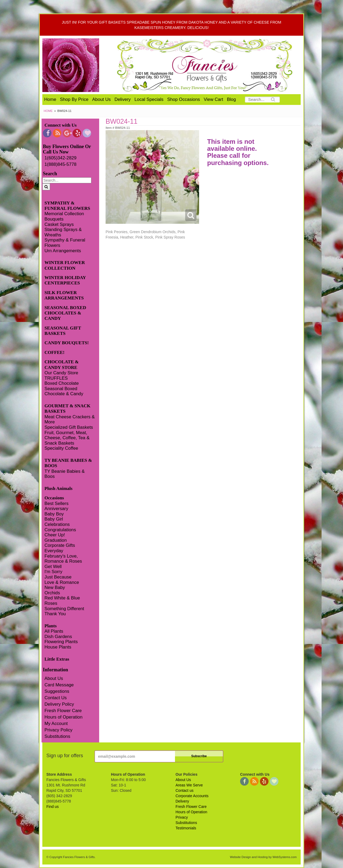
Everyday (54, 551)
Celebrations (57, 524)
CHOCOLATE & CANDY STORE (62, 365)
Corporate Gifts (60, 545)
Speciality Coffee (61, 448)
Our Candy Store (61, 373)
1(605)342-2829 (60, 158)
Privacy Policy (58, 730)
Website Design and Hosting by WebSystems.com (263, 857)
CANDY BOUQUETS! (67, 343)
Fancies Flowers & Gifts (206, 65)
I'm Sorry (53, 572)
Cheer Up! (55, 535)
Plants (51, 626)
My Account (56, 724)
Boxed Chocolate (62, 383)
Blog (232, 99)
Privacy (182, 817)
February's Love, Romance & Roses (63, 559)
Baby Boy (54, 514)
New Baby (55, 587)
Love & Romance (62, 582)
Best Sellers (57, 503)
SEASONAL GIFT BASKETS (63, 331)
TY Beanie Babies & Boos (65, 474)
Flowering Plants (61, 642)
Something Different (64, 609)
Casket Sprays (59, 224)
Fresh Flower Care (63, 711)
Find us (53, 807)
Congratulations (60, 530)
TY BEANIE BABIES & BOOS (68, 463)
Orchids (52, 593)
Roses (51, 603)
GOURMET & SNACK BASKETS (68, 409)
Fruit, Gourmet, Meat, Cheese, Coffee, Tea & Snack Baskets (67, 438)
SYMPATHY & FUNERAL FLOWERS (67, 206)
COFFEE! (55, 352)
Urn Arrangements (63, 251)
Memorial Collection (64, 214)
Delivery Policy (59, 704)
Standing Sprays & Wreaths (63, 232)
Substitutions (57, 736)
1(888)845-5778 (60, 164)
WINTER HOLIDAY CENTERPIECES (65, 280)
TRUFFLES (56, 378)
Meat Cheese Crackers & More (70, 420)
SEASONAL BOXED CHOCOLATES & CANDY (65, 313)
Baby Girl (54, 519)
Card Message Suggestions (59, 688)
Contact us (184, 790)
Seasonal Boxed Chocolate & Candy (64, 391)
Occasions (54, 498)
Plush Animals (58, 488)
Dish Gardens (58, 637)
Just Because (58, 577)
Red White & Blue (62, 598)
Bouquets (54, 219)
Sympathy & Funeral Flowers (65, 243)
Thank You (55, 614)
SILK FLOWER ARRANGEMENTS (64, 295)
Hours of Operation (64, 717)
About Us (101, 99)
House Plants (58, 647)
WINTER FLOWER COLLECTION (65, 265)
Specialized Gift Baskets (69, 427)
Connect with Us (61, 125)
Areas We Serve (189, 785)
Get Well (53, 567)
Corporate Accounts (192, 796)
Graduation (56, 540)
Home (50, 99)
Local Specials (149, 99)
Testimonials (186, 828)
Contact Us (56, 698)
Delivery (123, 99)
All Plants (54, 631)
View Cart (213, 99)
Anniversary (56, 509)
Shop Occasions (184, 99)
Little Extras (57, 659)
